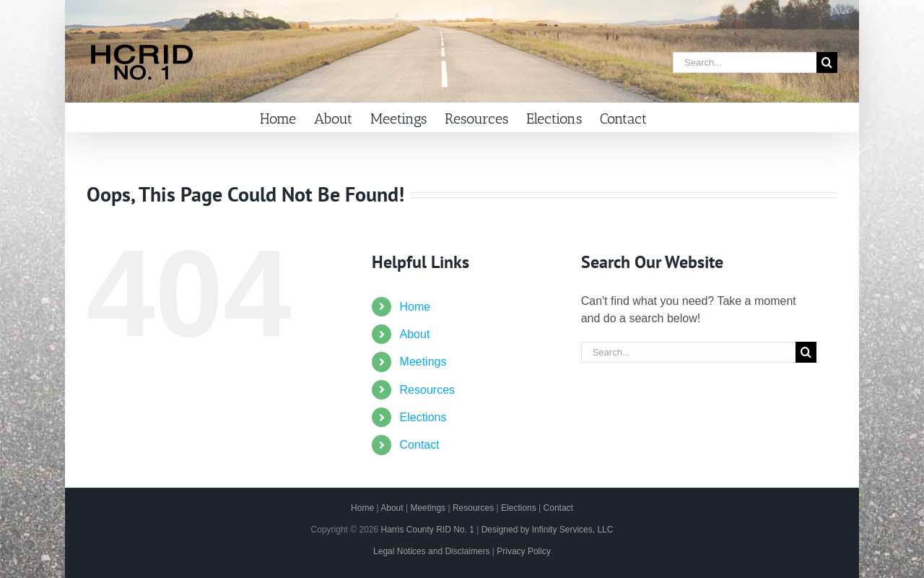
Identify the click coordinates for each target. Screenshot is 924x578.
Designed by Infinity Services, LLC (548, 530)
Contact (420, 445)
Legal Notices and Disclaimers (431, 551)
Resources (427, 390)
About (415, 334)
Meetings (423, 362)
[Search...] (745, 62)
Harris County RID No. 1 (427, 530)
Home (415, 307)
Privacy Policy (524, 551)
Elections (423, 417)
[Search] (827, 62)
